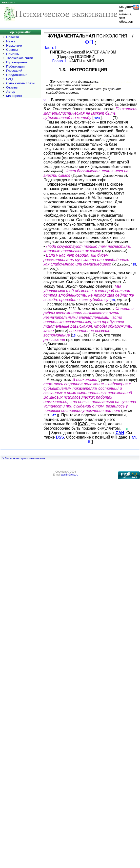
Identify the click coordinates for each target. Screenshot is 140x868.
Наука (11, 41)
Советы (12, 50)
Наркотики (14, 45)
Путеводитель (17, 62)
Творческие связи (20, 58)
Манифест (14, 96)
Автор (11, 92)
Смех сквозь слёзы (21, 83)
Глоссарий (14, 71)
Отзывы (12, 87)
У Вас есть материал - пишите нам (24, 458)
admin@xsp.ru (70, 475)
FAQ (10, 79)
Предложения (17, 75)
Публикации (15, 66)
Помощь (12, 54)
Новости (13, 37)
